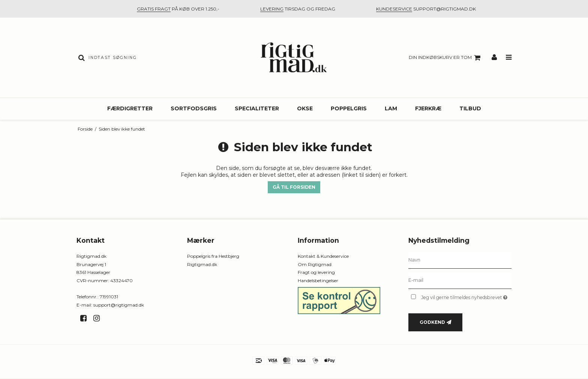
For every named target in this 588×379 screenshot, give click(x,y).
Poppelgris (349, 108)
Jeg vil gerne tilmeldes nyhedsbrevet (466, 296)
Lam (391, 108)
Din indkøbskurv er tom (446, 58)
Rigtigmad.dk (202, 264)
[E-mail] (460, 280)
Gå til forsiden (294, 187)
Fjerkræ (428, 108)
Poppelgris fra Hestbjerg (213, 256)
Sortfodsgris (194, 108)
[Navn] (460, 260)
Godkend (432, 322)
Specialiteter (257, 108)
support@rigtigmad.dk (119, 305)
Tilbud (470, 108)
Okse (305, 108)
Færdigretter (130, 108)
